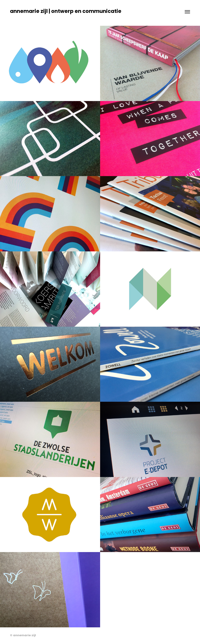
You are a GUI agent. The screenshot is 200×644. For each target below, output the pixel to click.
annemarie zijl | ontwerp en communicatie (66, 12)
